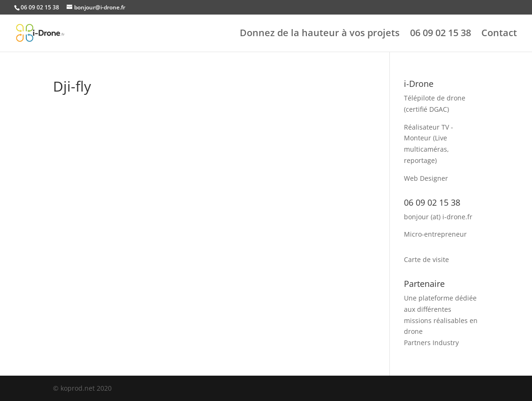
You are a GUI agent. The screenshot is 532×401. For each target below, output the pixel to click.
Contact (499, 34)
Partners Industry (431, 343)
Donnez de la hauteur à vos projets (320, 34)
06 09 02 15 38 (441, 34)
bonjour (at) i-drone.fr (438, 217)
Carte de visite (426, 259)
